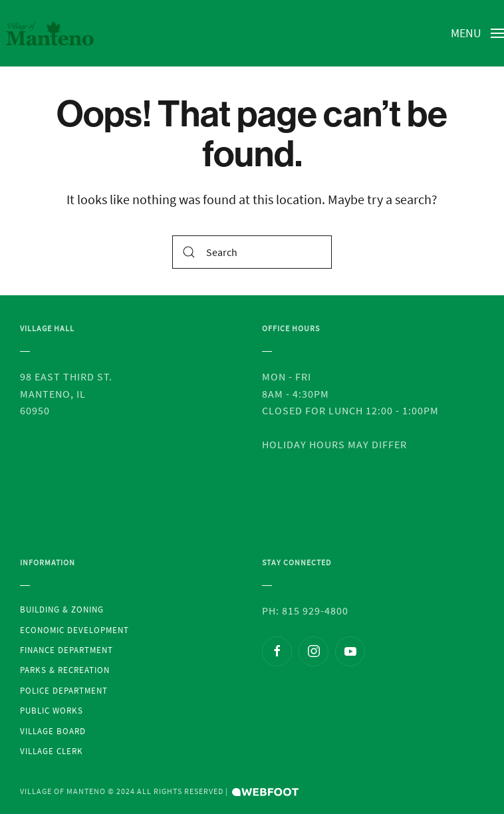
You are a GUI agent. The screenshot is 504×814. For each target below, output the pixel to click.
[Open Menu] (478, 33)
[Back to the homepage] (50, 33)
